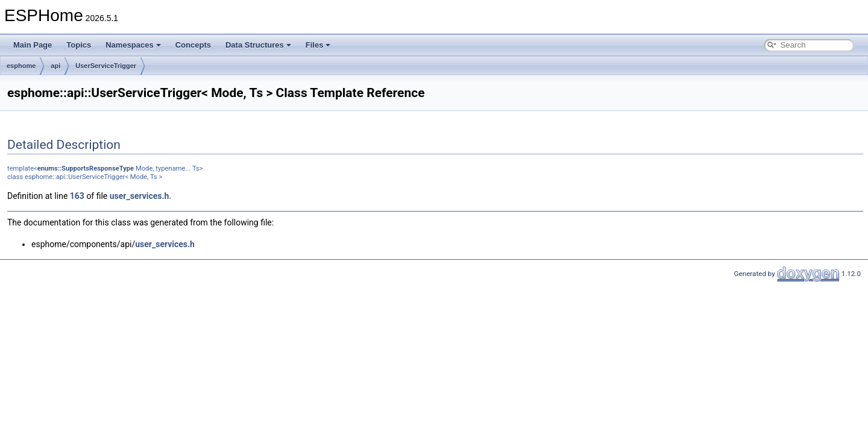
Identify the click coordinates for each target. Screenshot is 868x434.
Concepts (193, 45)
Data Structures (258, 45)
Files (318, 45)
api (55, 66)
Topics (79, 45)
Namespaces (133, 45)
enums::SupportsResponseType (86, 168)
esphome (21, 66)
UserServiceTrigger (106, 66)
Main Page (33, 45)
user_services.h (140, 196)
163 (77, 196)
